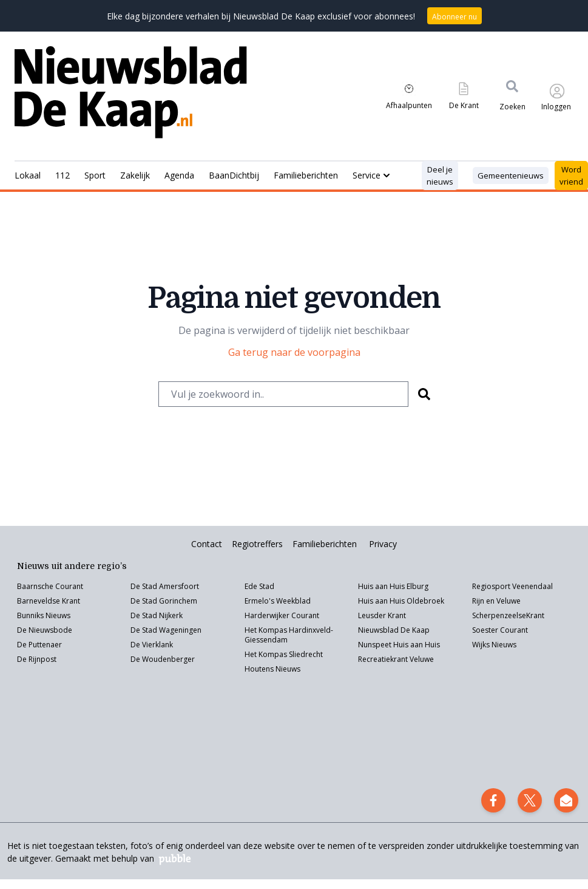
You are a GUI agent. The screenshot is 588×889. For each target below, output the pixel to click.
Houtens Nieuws (272, 669)
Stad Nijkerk (162, 615)
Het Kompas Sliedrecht (284, 654)
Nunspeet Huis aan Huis (399, 645)
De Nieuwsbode (45, 630)
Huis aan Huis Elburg (393, 586)
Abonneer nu (455, 17)
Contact (207, 544)
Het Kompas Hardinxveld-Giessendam (289, 635)
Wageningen (179, 630)
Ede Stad (259, 586)
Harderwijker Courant (282, 615)
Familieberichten (325, 544)
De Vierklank (152, 645)
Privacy (383, 544)
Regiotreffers (257, 544)
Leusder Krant (382, 615)
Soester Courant (500, 630)
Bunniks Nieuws (44, 615)
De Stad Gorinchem (164, 601)
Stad (150, 630)
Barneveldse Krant (49, 601)
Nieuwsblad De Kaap (394, 630)
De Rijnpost (37, 659)
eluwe (424, 659)
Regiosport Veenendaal (512, 586)
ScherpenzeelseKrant (508, 615)
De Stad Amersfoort (165, 586)
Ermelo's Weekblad (278, 601)
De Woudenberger (163, 659)
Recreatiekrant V (386, 659)
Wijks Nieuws (494, 645)
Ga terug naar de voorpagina (294, 352)
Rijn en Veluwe (496, 601)
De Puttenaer (39, 645)
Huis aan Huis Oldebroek (401, 601)
